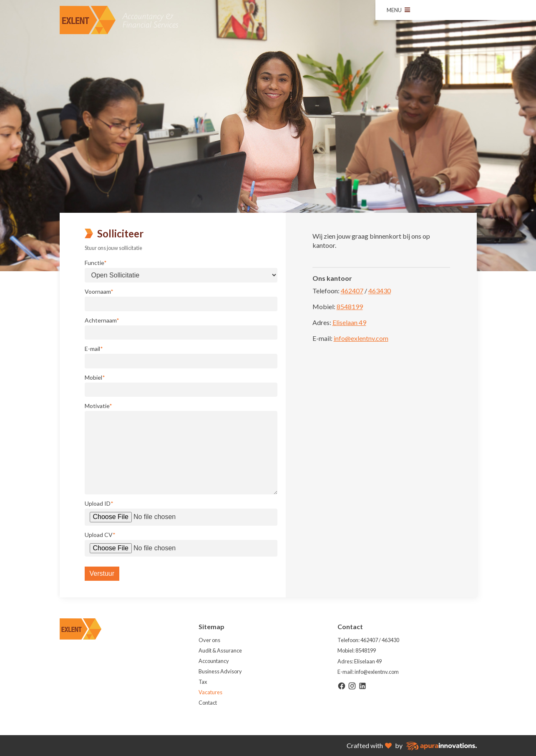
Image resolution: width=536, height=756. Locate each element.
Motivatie (98, 406)
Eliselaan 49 (349, 322)
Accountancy (214, 661)
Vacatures (210, 692)
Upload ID (99, 504)
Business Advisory (220, 671)
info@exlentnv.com (361, 338)
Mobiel (95, 378)
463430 (380, 291)
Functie (96, 263)
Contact (208, 703)
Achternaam (102, 320)
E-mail (94, 349)
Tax (203, 682)
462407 (352, 291)
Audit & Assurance (220, 650)
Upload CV (100, 535)
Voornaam (99, 292)
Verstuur (102, 573)
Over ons (209, 640)
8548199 (350, 306)
